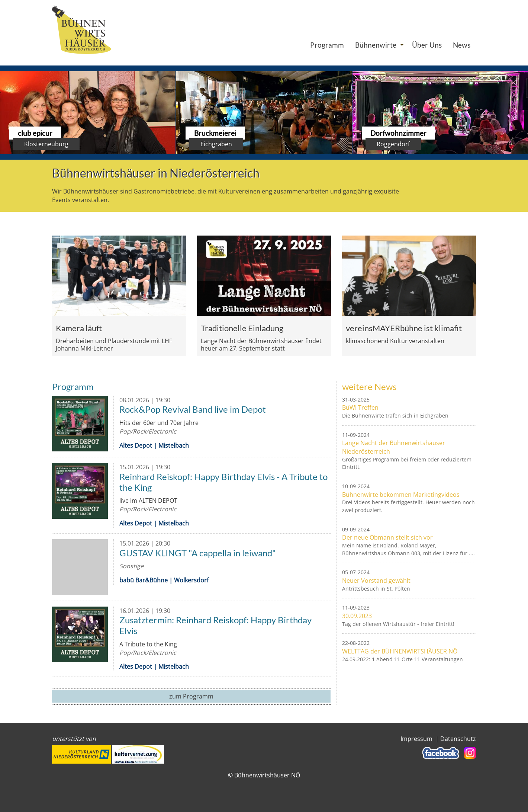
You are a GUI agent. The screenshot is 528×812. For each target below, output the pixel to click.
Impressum (416, 739)
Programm (327, 45)
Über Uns (427, 45)
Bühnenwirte (376, 45)
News (462, 45)
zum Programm (191, 696)
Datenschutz (458, 739)
